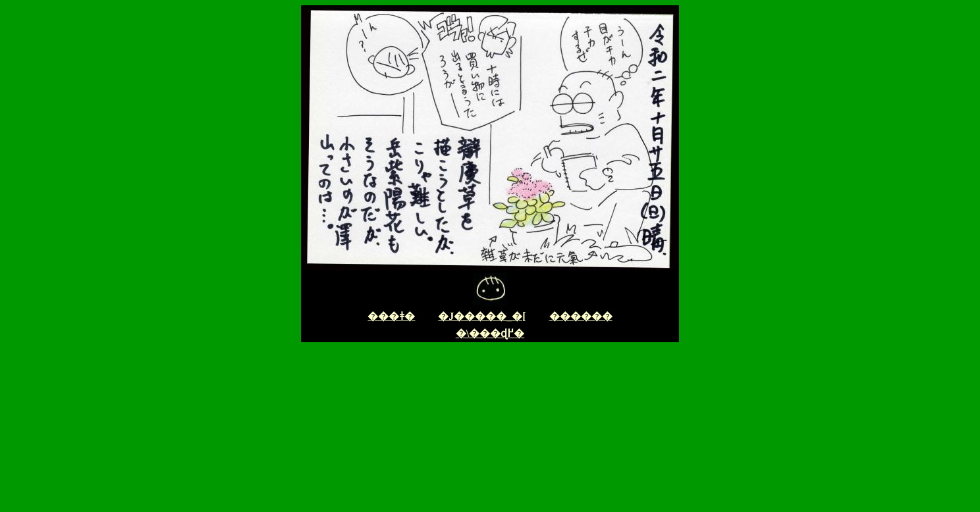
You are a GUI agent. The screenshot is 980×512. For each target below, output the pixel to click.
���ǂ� (391, 316)
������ (581, 316)
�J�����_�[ (482, 316)
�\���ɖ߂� (490, 333)
